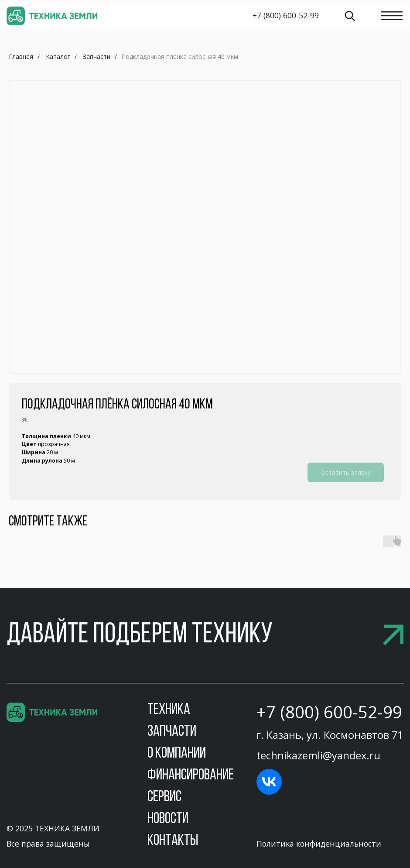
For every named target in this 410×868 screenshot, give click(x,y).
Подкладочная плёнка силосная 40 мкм (180, 57)
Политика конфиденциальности (319, 844)
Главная (21, 57)
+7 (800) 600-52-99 (329, 712)
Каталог (58, 57)
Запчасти (97, 57)
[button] (205, 636)
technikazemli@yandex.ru (318, 755)
